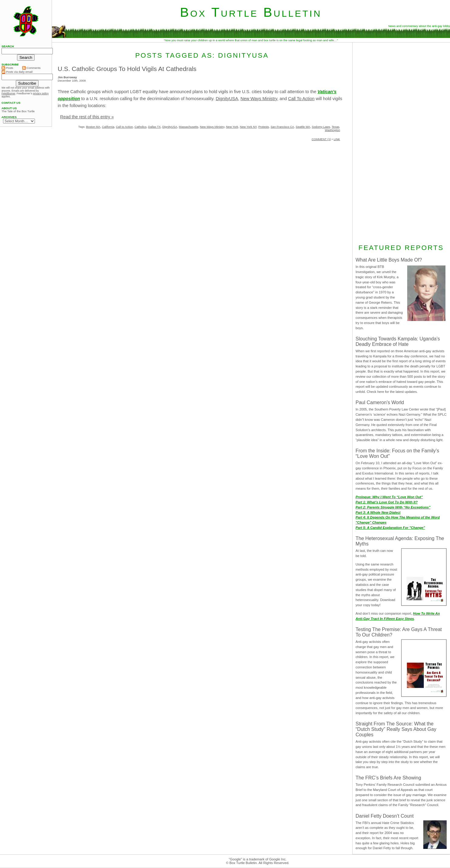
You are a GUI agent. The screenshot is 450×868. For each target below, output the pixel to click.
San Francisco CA (282, 127)
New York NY (248, 127)
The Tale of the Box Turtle (18, 111)
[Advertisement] (401, 142)
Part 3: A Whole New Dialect (378, 512)
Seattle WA (303, 127)
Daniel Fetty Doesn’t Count (385, 816)
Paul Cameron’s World (380, 402)
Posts (7, 68)
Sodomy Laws (321, 127)
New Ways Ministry (259, 99)
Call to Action (124, 127)
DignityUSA (227, 99)
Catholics (140, 127)
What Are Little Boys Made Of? (389, 260)
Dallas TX (154, 127)
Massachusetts (189, 127)
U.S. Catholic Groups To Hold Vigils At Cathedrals (127, 69)
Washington (332, 130)
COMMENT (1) (321, 139)
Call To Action (301, 99)
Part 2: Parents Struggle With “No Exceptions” (393, 507)
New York (232, 127)
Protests (264, 127)
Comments (31, 68)
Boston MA (93, 127)
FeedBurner (8, 93)
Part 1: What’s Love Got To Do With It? (387, 502)
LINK (337, 139)
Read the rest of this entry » (87, 117)
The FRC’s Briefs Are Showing (388, 778)
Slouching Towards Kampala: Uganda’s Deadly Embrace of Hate (398, 341)
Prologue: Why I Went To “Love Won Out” (389, 497)
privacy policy (41, 93)
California (108, 127)
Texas (335, 127)
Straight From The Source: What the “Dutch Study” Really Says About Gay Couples (396, 729)
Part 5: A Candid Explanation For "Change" (390, 528)
